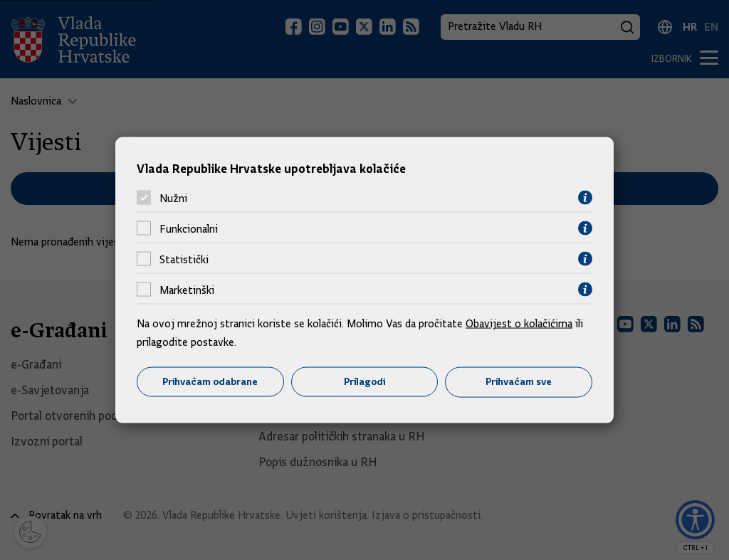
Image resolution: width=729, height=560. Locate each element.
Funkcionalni (189, 228)
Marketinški (187, 290)
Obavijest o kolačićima (519, 324)
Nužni (173, 198)
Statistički (184, 259)
